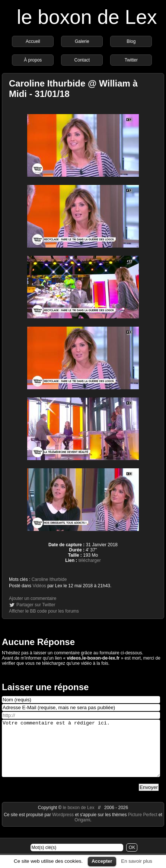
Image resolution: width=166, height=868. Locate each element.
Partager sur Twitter (36, 605)
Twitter (131, 60)
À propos (33, 60)
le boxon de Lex (87, 17)
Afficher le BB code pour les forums (44, 611)
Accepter (102, 861)
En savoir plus (137, 861)
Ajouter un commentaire (33, 598)
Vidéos (39, 586)
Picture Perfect (143, 826)
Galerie (82, 41)
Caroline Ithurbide (49, 579)
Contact (82, 60)
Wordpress (63, 826)
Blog (131, 41)
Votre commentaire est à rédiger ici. (81, 754)
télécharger (90, 560)
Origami (82, 831)
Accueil (33, 41)
